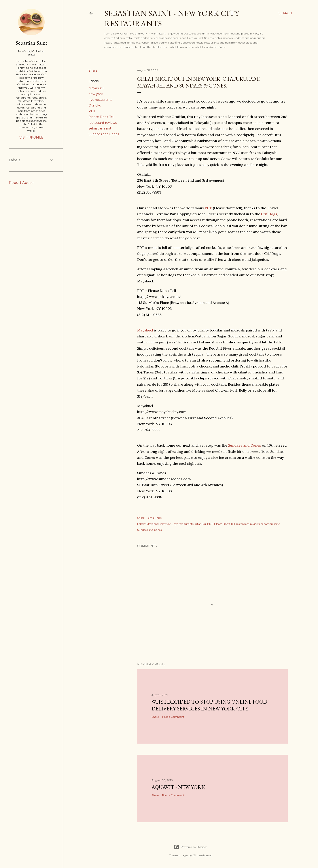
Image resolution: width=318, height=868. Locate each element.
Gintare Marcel (202, 855)
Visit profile (31, 137)
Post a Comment (173, 717)
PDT (92, 111)
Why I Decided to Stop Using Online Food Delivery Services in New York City (209, 705)
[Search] (285, 13)
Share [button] (93, 70)
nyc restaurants (100, 100)
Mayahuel (96, 88)
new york (96, 94)
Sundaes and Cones (104, 134)
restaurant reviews (103, 123)
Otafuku (95, 105)
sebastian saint (100, 128)
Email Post (155, 518)
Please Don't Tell (101, 117)
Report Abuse (21, 183)
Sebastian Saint (31, 43)
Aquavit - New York (178, 787)
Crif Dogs (269, 214)
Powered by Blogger (190, 847)
